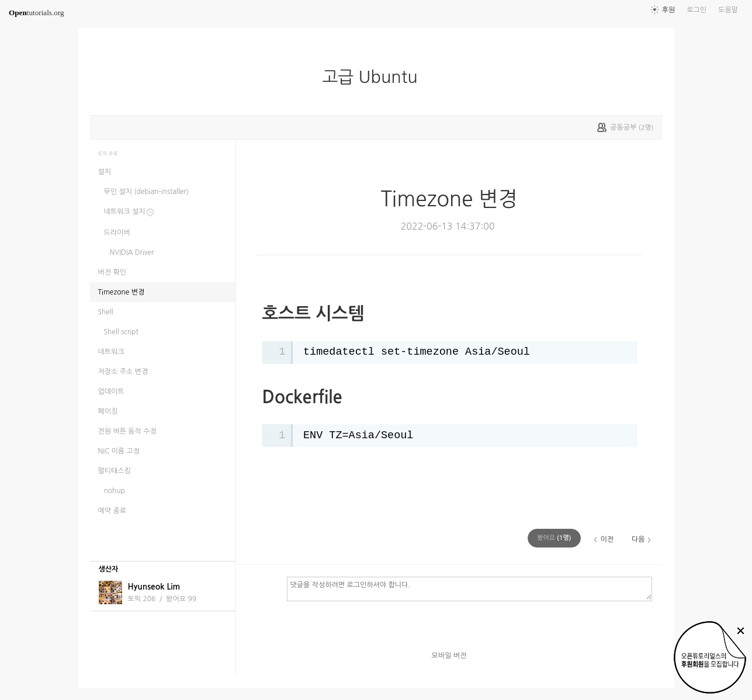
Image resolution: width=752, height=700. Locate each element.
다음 (638, 539)
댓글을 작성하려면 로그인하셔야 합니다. (469, 588)
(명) (554, 538)
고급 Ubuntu (374, 77)
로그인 (696, 10)
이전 (607, 539)
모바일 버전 (449, 656)
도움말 (728, 10)
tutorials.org (37, 13)
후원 (669, 10)
